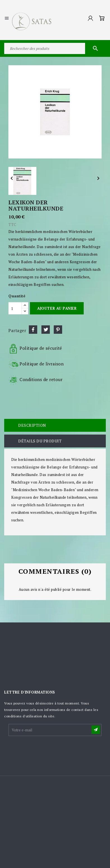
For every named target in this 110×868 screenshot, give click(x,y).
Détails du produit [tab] (40, 441)
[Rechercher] (55, 48)
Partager (33, 330)
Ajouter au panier (57, 308)
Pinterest (58, 330)
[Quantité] (15, 308)
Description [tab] (32, 425)
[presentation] (52, 751)
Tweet (46, 330)
